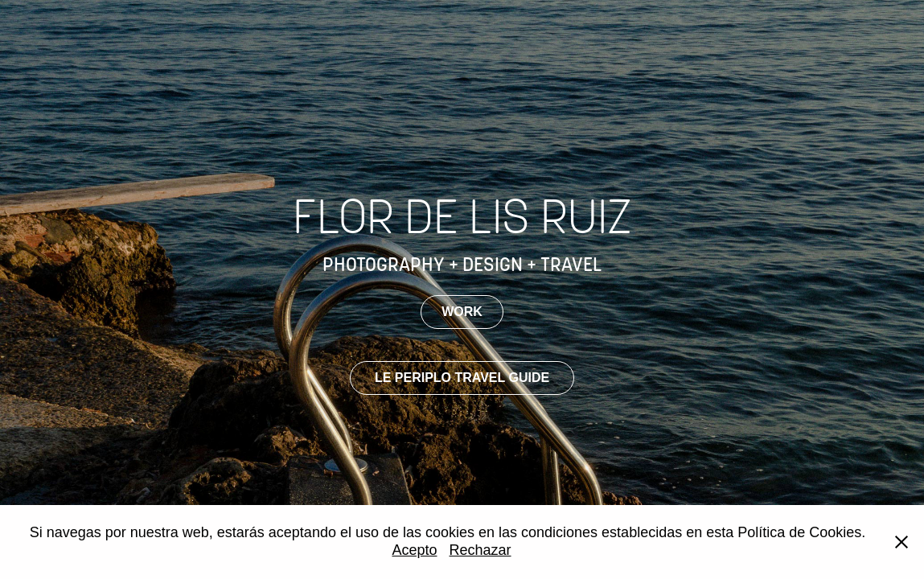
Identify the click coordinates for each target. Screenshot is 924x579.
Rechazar (480, 550)
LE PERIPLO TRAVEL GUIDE (462, 378)
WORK (462, 312)
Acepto (414, 550)
